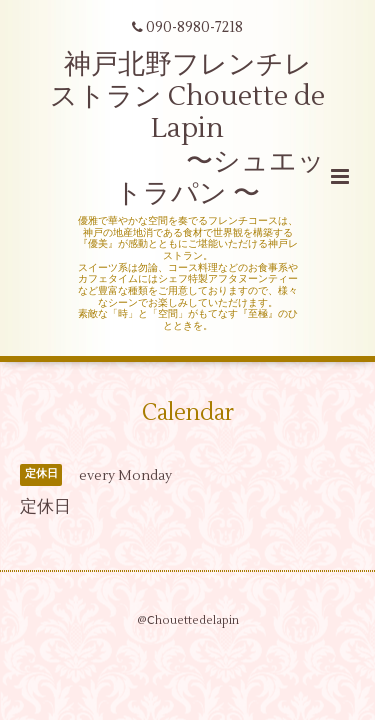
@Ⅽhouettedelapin (188, 620)
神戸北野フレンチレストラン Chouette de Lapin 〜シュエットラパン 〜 (187, 129)
